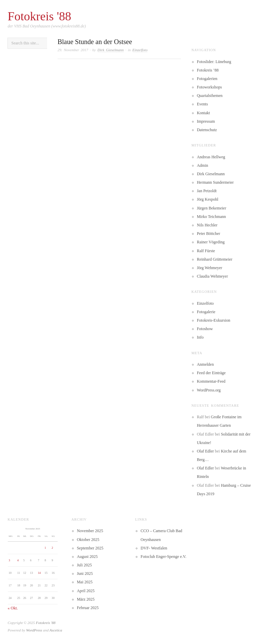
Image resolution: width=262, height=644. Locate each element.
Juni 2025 (85, 573)
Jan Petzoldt (207, 191)
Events (203, 104)
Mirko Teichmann (211, 217)
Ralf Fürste (206, 251)
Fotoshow (205, 329)
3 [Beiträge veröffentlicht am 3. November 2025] (9, 560)
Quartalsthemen (210, 96)
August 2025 (87, 557)
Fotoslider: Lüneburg (214, 62)
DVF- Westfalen (154, 548)
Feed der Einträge (211, 373)
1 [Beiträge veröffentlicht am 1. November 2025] (45, 548)
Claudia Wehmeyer (213, 276)
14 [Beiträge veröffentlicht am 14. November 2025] (39, 573)
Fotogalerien (207, 79)
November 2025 (90, 531)
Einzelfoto (140, 50)
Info (200, 337)
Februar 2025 (88, 608)
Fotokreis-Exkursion (214, 320)
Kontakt (204, 113)
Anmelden (205, 364)
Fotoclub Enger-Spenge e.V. (164, 557)
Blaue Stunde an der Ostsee (95, 42)
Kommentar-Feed (211, 381)
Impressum (206, 121)
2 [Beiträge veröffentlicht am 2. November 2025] (52, 548)
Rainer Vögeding (211, 242)
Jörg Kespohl (208, 199)
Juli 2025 (84, 565)
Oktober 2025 (88, 540)
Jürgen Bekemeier (212, 208)
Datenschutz (207, 130)
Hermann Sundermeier (215, 182)
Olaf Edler (205, 451)
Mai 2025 (85, 582)
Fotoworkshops (209, 87)
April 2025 (86, 591)
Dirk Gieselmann (111, 50)
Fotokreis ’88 (208, 70)
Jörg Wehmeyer (210, 268)
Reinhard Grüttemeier (215, 259)
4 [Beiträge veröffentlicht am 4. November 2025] (18, 560)
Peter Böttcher (209, 234)
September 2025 (90, 548)
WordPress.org (209, 390)
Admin (203, 165)
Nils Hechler (207, 225)
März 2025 (86, 599)
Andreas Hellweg (211, 157)
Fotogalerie (206, 312)
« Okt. (13, 608)
